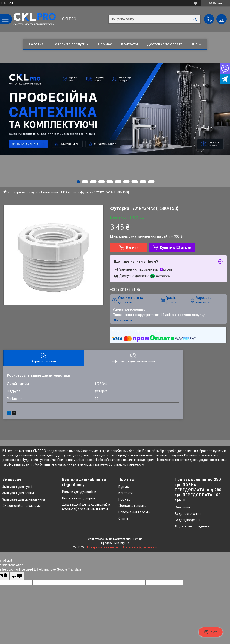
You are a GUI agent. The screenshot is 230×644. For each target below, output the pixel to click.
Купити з (176, 248)
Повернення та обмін (134, 512)
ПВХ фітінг (69, 192)
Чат (211, 632)
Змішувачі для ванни (18, 493)
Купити (132, 248)
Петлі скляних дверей (78, 498)
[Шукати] (195, 19)
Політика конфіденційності (139, 547)
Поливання (50, 192)
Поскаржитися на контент (103, 547)
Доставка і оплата (132, 506)
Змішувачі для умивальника (24, 499)
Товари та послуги (69, 44)
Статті (123, 519)
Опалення (182, 507)
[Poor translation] (17, 576)
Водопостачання (188, 514)
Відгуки (124, 487)
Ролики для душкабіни (79, 492)
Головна (36, 44)
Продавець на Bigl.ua (115, 543)
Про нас (105, 44)
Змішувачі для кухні (17, 487)
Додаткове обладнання (193, 526)
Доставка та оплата (165, 44)
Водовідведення (188, 520)
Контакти (129, 44)
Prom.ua (137, 539)
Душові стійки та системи (22, 506)
